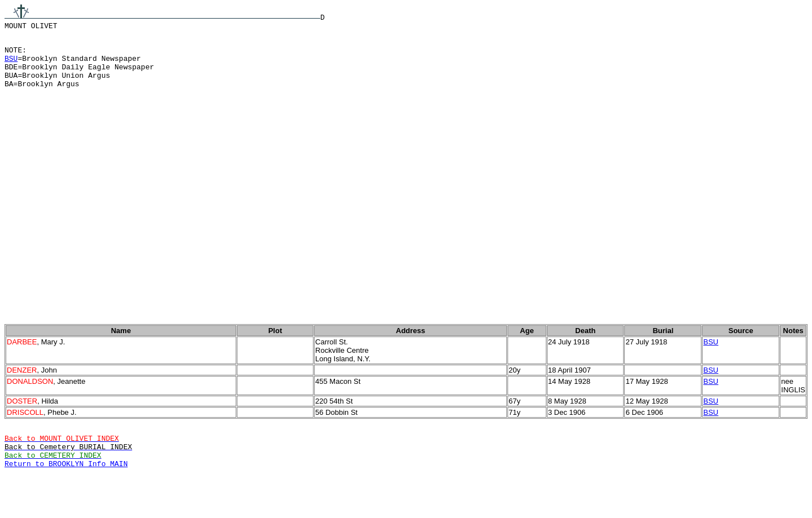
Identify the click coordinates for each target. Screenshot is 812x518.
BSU (11, 65)
